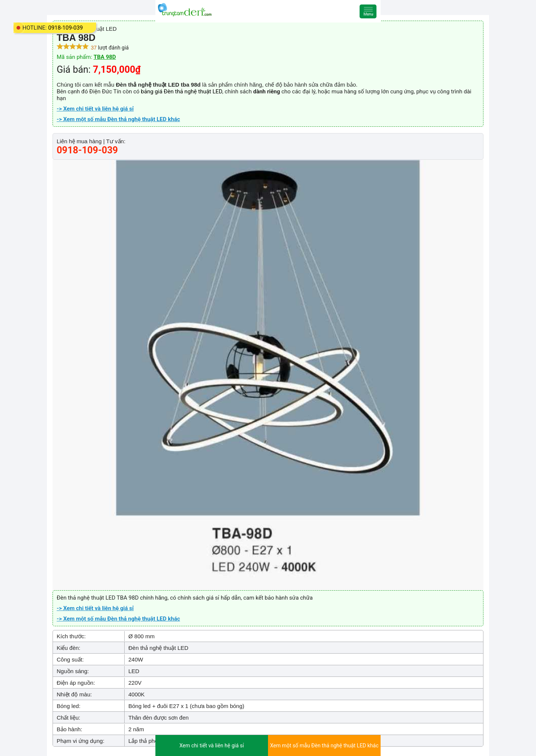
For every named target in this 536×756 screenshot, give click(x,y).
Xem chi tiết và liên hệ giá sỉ (212, 745)
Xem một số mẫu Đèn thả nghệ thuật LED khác (324, 745)
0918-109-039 (65, 28)
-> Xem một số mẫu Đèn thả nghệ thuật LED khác (118, 119)
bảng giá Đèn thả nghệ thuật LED (181, 91)
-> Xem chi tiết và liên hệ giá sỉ (95, 109)
